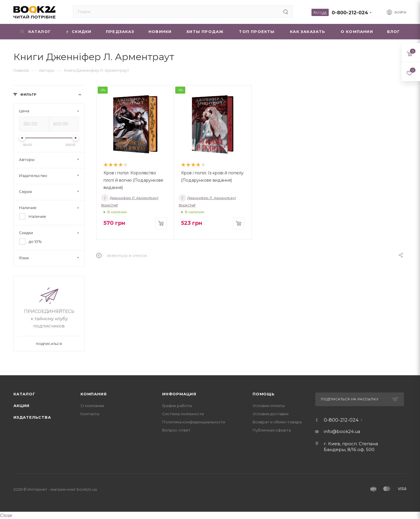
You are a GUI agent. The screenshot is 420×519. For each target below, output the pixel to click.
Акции (21, 406)
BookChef (110, 205)
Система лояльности (183, 414)
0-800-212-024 (350, 13)
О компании (92, 406)
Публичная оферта (272, 430)
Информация (179, 394)
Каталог (24, 394)
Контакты (90, 414)
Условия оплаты (269, 406)
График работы (177, 406)
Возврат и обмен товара (277, 422)
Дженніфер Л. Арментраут (130, 198)
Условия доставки (271, 414)
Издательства (32, 417)
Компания (93, 394)
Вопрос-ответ (176, 430)
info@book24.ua (342, 431)
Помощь (264, 394)
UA (324, 12)
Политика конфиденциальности (194, 422)
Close (6, 515)
